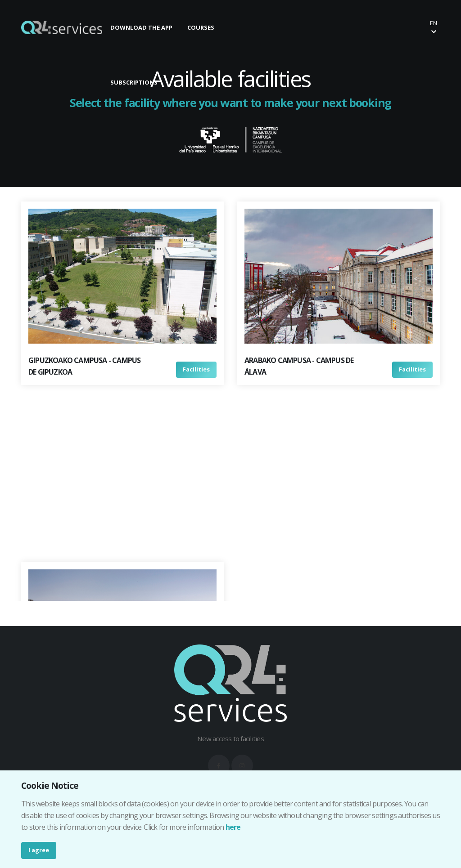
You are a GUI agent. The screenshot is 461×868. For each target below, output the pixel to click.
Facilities (196, 369)
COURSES (201, 27)
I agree (39, 850)
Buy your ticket (388, 27)
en (434, 27)
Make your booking (312, 27)
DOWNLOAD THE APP (141, 27)
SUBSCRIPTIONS (134, 82)
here (233, 827)
